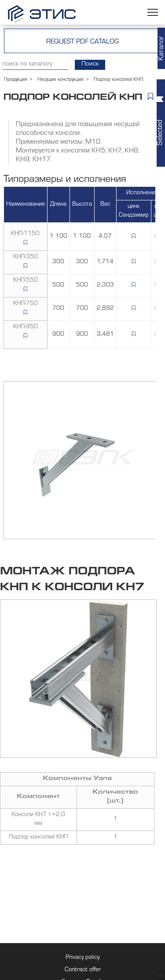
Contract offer (83, 970)
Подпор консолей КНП (38, 838)
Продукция (16, 80)
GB (161, 976)
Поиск (90, 64)
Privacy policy (82, 958)
